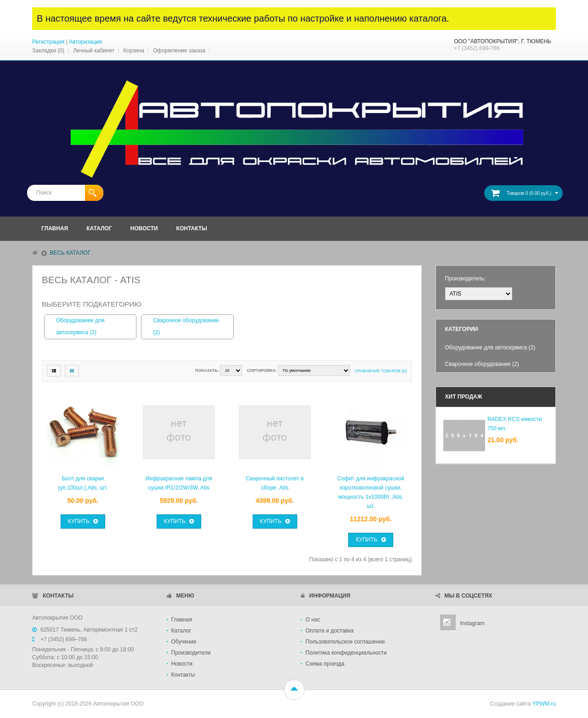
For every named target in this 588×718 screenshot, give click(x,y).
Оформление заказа (179, 51)
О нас (313, 620)
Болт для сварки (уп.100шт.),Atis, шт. (83, 483)
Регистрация (48, 42)
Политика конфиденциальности (346, 653)
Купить (83, 521)
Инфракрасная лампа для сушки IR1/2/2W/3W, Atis (179, 483)
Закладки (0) (48, 51)
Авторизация (85, 42)
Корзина (134, 51)
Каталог (181, 631)
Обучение (184, 642)
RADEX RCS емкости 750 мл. (515, 424)
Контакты (183, 675)
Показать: (207, 370)
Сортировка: (262, 370)
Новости (182, 664)
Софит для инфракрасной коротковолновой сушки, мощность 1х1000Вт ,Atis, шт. (371, 492)
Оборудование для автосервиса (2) (80, 326)
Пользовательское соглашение (345, 642)
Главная (182, 620)
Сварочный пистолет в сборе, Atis (275, 483)
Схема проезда (325, 664)
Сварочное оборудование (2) (186, 326)
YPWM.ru (544, 704)
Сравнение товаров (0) (381, 371)
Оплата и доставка (330, 631)
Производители (191, 653)
